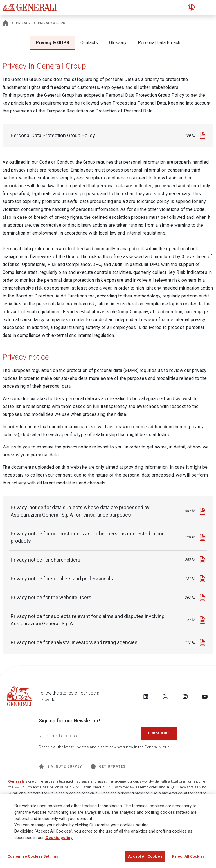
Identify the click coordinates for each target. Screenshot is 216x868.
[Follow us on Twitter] (165, 696)
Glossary (118, 43)
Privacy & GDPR (52, 43)
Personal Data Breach (159, 43)
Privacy (23, 23)
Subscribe (159, 733)
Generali (16, 781)
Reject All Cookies (188, 859)
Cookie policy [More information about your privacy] (59, 840)
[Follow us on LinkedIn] (146, 696)
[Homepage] (5, 23)
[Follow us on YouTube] (205, 696)
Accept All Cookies (145, 859)
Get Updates (108, 766)
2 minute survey (60, 766)
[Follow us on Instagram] (185, 696)
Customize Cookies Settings (33, 859)
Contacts (89, 43)
